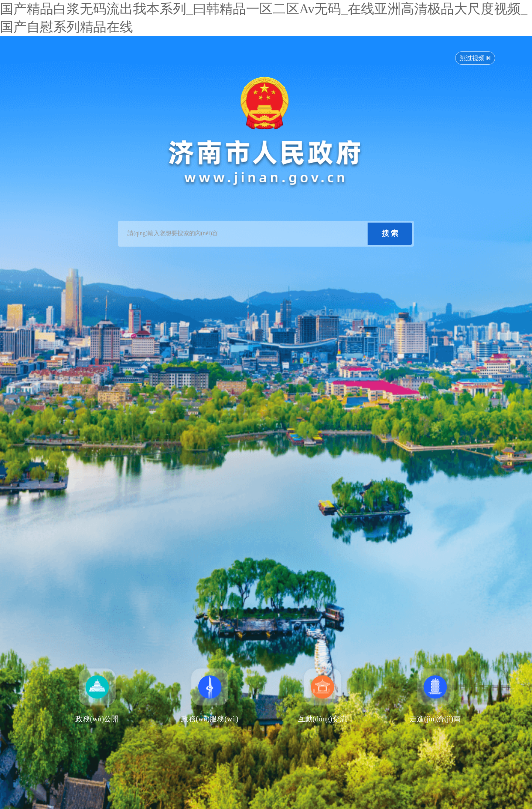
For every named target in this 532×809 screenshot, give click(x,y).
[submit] (390, 234)
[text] (244, 234)
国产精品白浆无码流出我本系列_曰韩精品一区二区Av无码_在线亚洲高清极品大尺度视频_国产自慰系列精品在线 (264, 18)
